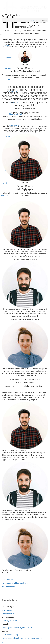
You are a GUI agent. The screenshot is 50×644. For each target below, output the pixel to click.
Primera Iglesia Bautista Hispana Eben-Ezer (17, 628)
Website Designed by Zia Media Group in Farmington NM (22, 638)
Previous (3, 47)
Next (47, 47)
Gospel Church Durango (10, 635)
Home (34, 20)
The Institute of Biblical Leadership (15, 583)
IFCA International (9, 587)
